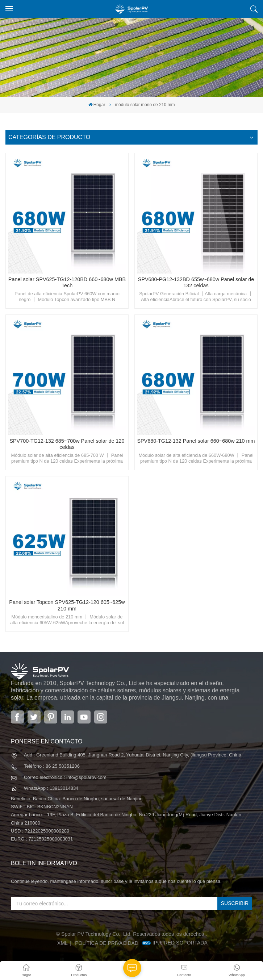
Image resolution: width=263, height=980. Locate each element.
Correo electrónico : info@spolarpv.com (65, 777)
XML (62, 943)
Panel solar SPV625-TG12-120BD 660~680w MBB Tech (67, 283)
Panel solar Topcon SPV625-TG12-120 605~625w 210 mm (67, 605)
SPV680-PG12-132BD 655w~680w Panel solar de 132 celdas (196, 283)
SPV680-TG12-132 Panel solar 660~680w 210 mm (196, 441)
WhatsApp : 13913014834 (51, 788)
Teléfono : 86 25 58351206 (52, 766)
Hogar (97, 105)
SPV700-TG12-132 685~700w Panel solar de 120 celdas (67, 444)
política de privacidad (107, 943)
